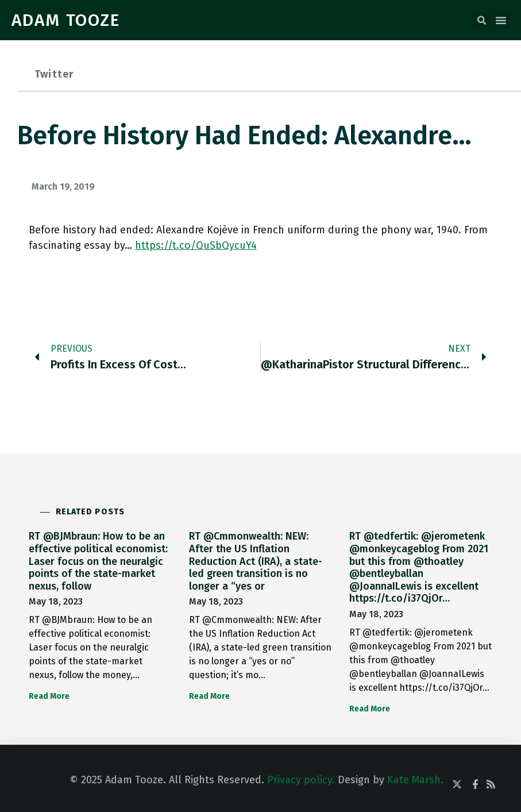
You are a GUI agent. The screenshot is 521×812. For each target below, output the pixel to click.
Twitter (54, 74)
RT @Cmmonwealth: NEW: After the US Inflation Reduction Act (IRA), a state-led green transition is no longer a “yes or (256, 561)
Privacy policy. (301, 780)
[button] (481, 21)
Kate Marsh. (415, 780)
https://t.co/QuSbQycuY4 (196, 245)
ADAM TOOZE (66, 20)
